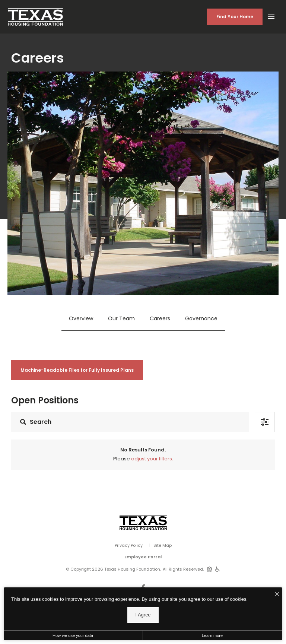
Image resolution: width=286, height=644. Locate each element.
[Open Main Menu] (271, 15)
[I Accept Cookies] (277, 595)
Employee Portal (143, 557)
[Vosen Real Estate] (143, 522)
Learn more (212, 635)
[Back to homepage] (35, 17)
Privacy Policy (129, 545)
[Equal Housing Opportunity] (209, 569)
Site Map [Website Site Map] (163, 545)
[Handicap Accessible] (218, 569)
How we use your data (73, 635)
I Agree (143, 615)
